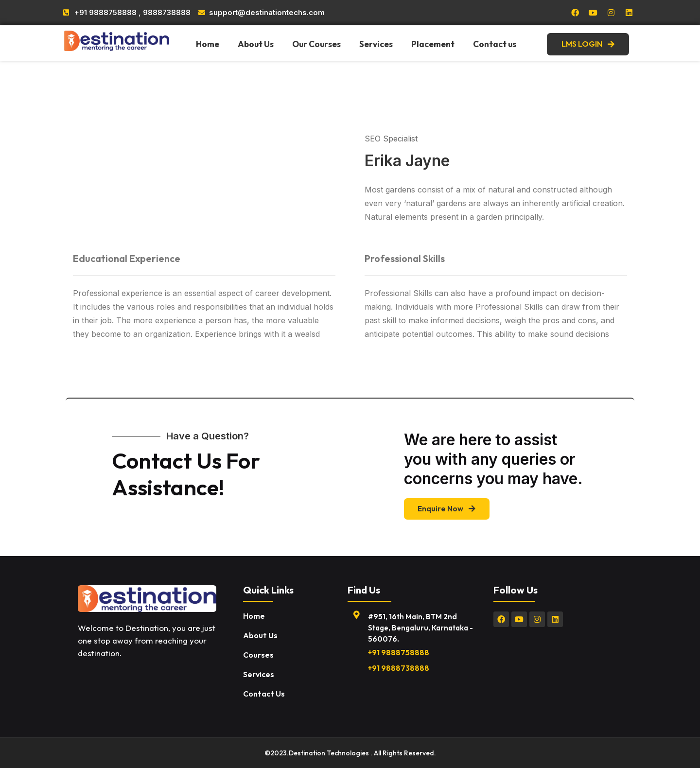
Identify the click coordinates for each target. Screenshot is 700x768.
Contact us (495, 44)
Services (376, 44)
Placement (433, 44)
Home (208, 44)
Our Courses (316, 44)
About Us (256, 44)
